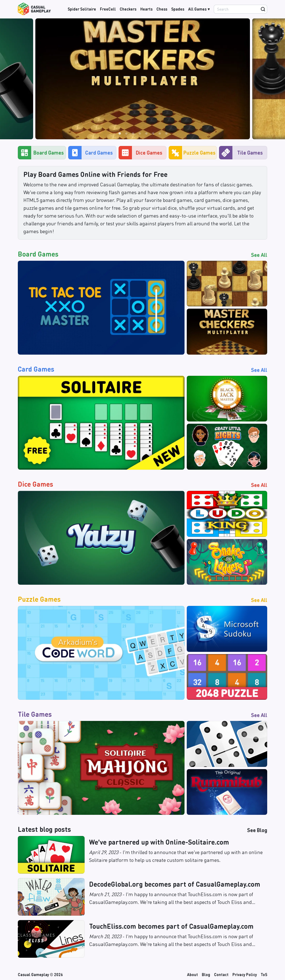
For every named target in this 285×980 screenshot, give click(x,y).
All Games (197, 9)
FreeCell (108, 9)
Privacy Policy (245, 974)
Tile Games (241, 153)
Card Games (90, 153)
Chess (162, 9)
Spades (178, 9)
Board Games (41, 153)
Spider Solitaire (82, 9)
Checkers (128, 9)
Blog (206, 974)
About (192, 974)
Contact (221, 974)
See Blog (257, 830)
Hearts (146, 9)
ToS (264, 974)
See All (259, 255)
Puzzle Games (192, 153)
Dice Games (141, 153)
